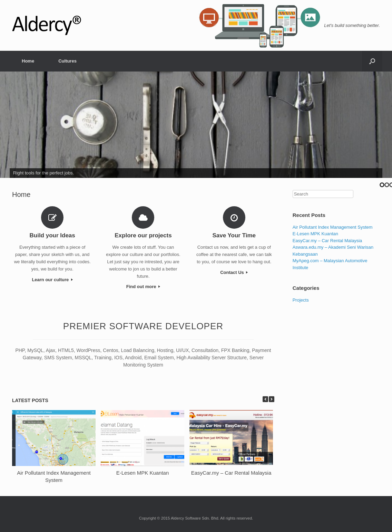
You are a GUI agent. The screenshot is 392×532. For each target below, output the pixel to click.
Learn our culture (52, 280)
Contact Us (234, 272)
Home (28, 61)
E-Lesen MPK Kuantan (143, 473)
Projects (301, 300)
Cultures (67, 61)
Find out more (143, 287)
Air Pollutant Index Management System (333, 227)
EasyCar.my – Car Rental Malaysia (231, 473)
